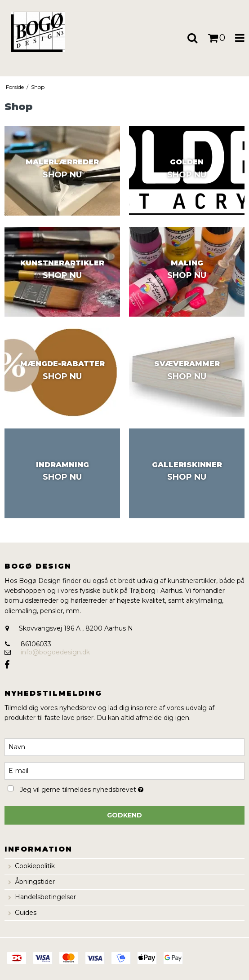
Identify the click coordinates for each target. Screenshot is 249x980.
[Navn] (124, 746)
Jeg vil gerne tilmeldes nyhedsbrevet (104, 788)
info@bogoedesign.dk (55, 652)
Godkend (124, 815)
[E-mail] (124, 770)
